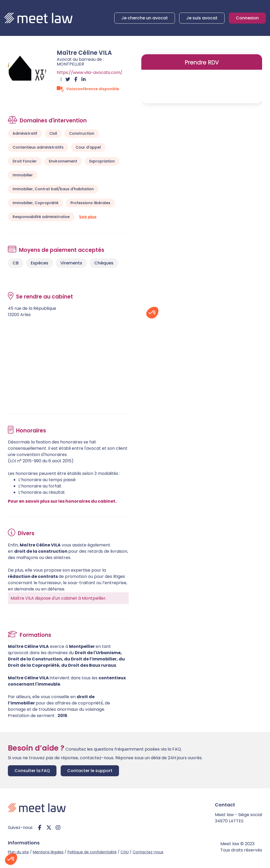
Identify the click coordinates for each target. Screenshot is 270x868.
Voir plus (88, 217)
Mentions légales (48, 852)
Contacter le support (90, 771)
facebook (40, 828)
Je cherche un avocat (145, 18)
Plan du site (18, 852)
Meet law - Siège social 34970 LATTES (238, 818)
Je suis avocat (202, 18)
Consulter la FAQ (32, 771)
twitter (49, 828)
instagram (58, 828)
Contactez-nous (148, 852)
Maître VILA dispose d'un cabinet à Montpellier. (58, 598)
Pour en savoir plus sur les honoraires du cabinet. (62, 501)
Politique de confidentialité (92, 852)
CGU (125, 852)
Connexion (247, 18)
